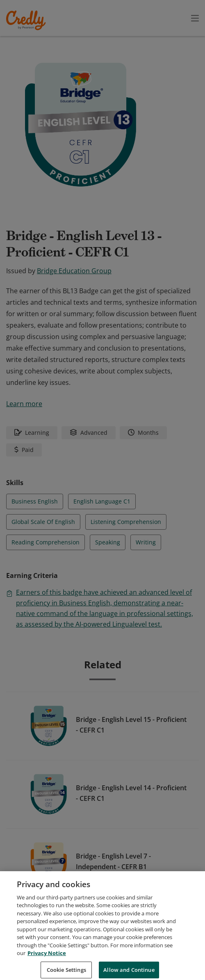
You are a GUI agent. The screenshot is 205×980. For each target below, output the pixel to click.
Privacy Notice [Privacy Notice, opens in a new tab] (47, 962)
